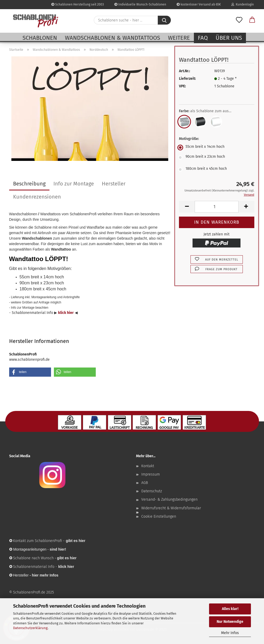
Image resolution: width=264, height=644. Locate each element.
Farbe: (209, 111)
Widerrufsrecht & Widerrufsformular (171, 508)
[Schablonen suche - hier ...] (164, 20)
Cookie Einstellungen (159, 516)
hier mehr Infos (45, 575)
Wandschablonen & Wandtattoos (113, 38)
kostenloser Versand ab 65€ (199, 4)
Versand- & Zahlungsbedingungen (169, 499)
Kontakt (148, 466)
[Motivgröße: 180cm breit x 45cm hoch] (217, 170)
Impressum (151, 474)
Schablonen (40, 38)
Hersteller (114, 184)
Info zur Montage (74, 184)
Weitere (179, 38)
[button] (252, 20)
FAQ (203, 38)
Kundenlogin (243, 4)
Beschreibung (29, 184)
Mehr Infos (230, 633)
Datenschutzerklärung (30, 628)
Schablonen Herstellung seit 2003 (78, 4)
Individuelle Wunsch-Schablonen (140, 4)
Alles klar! (230, 609)
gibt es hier (67, 558)
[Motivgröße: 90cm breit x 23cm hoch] (217, 157)
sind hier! (58, 549)
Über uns (229, 38)
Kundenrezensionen (37, 197)
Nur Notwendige (230, 622)
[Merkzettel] (239, 20)
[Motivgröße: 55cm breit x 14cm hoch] (217, 148)
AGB (145, 483)
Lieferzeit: (187, 79)
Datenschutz (152, 491)
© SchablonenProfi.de (27, 592)
